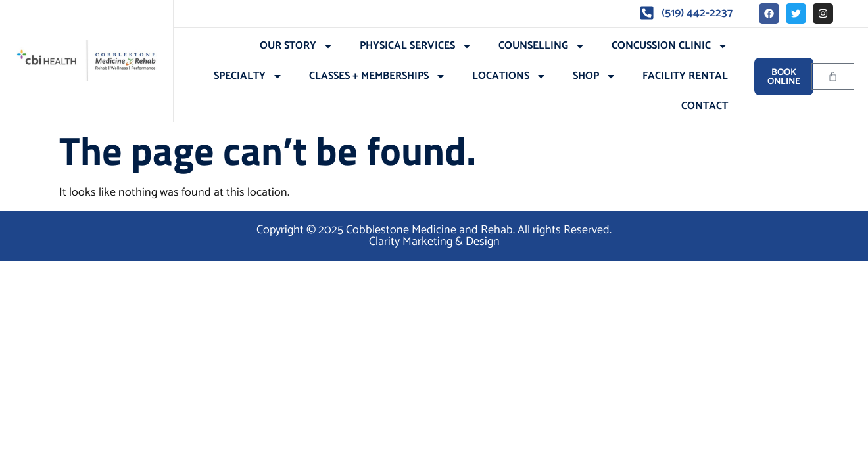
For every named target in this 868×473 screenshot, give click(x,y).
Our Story (297, 46)
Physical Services (416, 46)
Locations (509, 76)
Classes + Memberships (377, 76)
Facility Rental (685, 76)
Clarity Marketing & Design (434, 242)
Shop (594, 76)
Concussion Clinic (670, 46)
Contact (705, 106)
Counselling (542, 46)
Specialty (248, 76)
